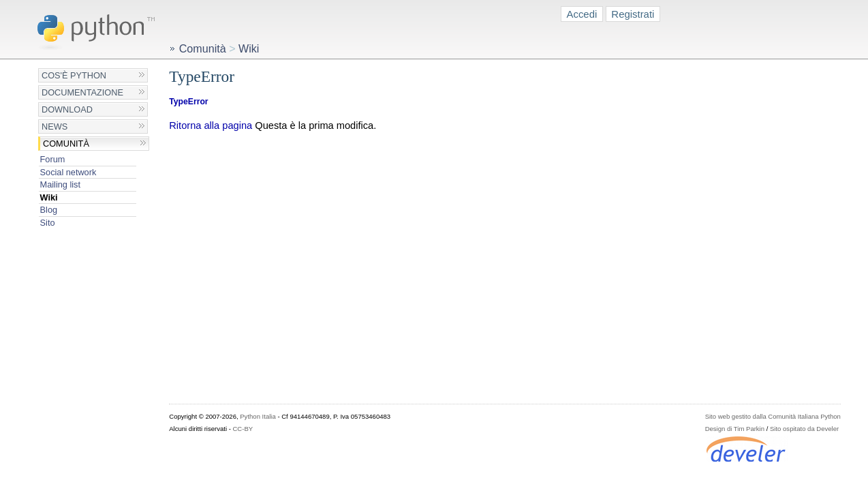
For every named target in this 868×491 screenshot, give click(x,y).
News (55, 127)
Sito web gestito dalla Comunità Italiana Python (773, 416)
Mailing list (60, 184)
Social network (68, 172)
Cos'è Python (74, 75)
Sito (48, 223)
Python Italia (258, 416)
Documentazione (82, 92)
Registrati (633, 14)
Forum (53, 159)
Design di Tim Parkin (735, 429)
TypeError (188, 102)
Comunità (66, 144)
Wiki (49, 197)
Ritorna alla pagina (211, 125)
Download (67, 109)
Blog (49, 210)
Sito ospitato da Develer (804, 429)
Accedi (582, 14)
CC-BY (243, 429)
